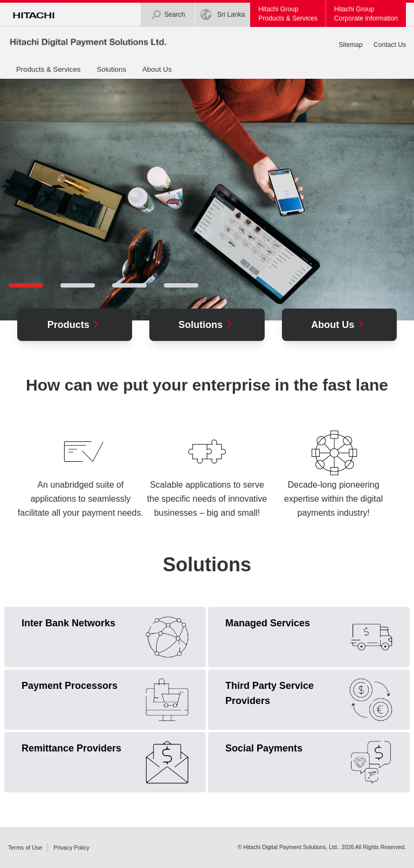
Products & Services (48, 69)
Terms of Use (25, 848)
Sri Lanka (223, 15)
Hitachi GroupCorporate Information (366, 14)
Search (168, 15)
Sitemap (351, 45)
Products (75, 325)
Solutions (111, 69)
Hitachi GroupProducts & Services (288, 14)
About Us (157, 69)
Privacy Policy (71, 848)
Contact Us (390, 45)
